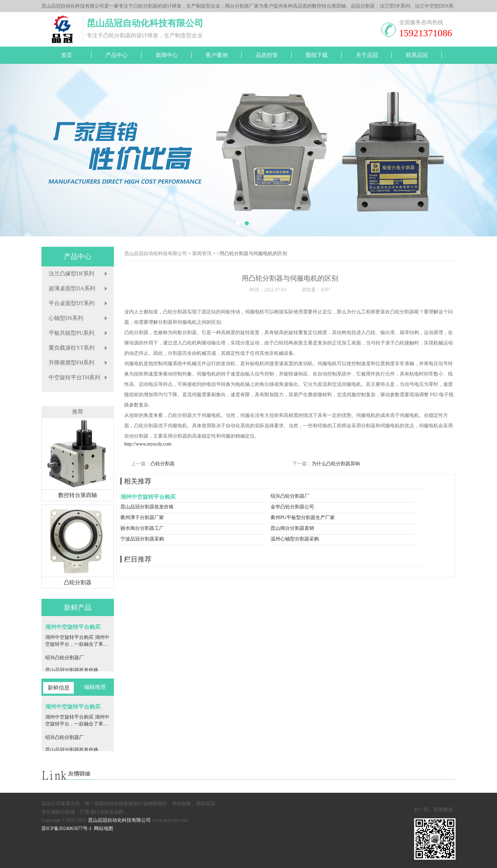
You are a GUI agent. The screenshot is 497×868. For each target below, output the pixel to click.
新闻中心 (167, 55)
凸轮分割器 (163, 464)
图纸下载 (317, 55)
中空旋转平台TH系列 (74, 377)
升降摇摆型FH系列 (71, 363)
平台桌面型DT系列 (72, 303)
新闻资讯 (202, 253)
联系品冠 (417, 55)
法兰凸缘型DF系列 (71, 274)
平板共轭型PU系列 (71, 333)
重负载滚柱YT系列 (72, 348)
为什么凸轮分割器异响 (336, 464)
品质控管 (267, 55)
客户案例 (217, 55)
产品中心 (117, 55)
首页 (67, 55)
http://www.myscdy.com (148, 444)
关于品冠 (367, 55)
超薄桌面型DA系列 (72, 288)
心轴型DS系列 (66, 318)
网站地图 (104, 828)
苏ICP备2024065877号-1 (66, 828)
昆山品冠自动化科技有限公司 (156, 253)
